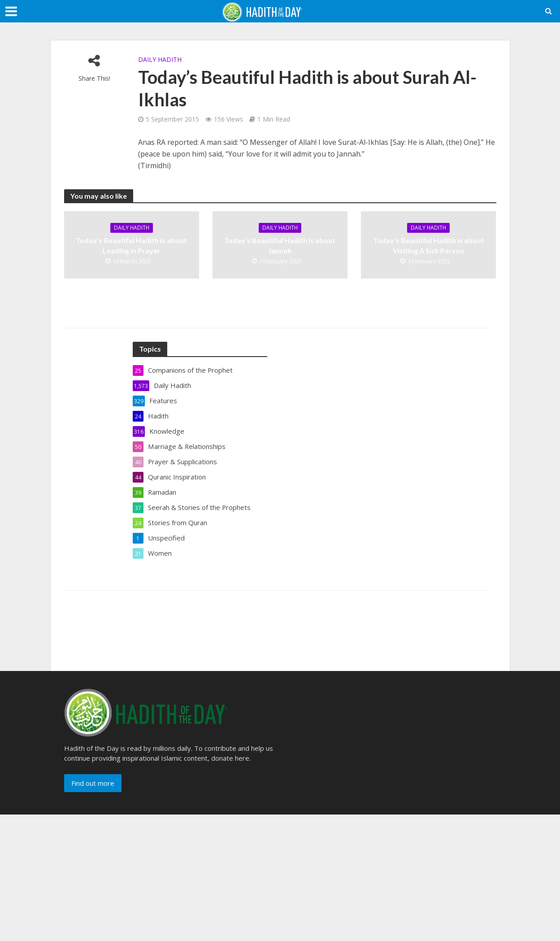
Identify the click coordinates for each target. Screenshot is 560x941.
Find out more (93, 783)
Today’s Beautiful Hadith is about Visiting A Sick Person (429, 245)
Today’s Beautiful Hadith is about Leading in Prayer (131, 245)
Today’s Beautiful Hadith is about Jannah (280, 245)
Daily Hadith (160, 59)
